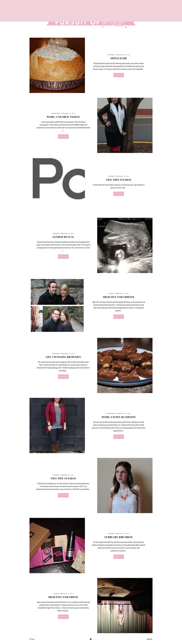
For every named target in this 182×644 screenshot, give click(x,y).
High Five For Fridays (119, 297)
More (150, 639)
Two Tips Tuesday (119, 180)
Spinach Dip (119, 58)
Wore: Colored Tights (63, 117)
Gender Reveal (63, 237)
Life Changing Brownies (63, 357)
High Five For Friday (63, 597)
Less (32, 639)
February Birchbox (119, 537)
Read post (119, 75)
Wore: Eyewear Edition (119, 417)
